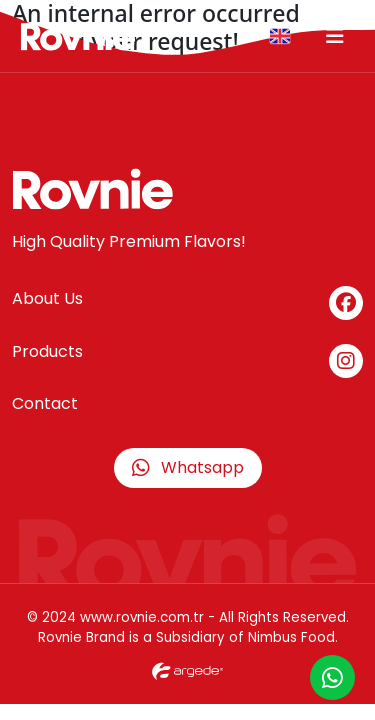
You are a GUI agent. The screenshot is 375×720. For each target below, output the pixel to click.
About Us (47, 298)
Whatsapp (188, 467)
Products (47, 351)
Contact (45, 403)
